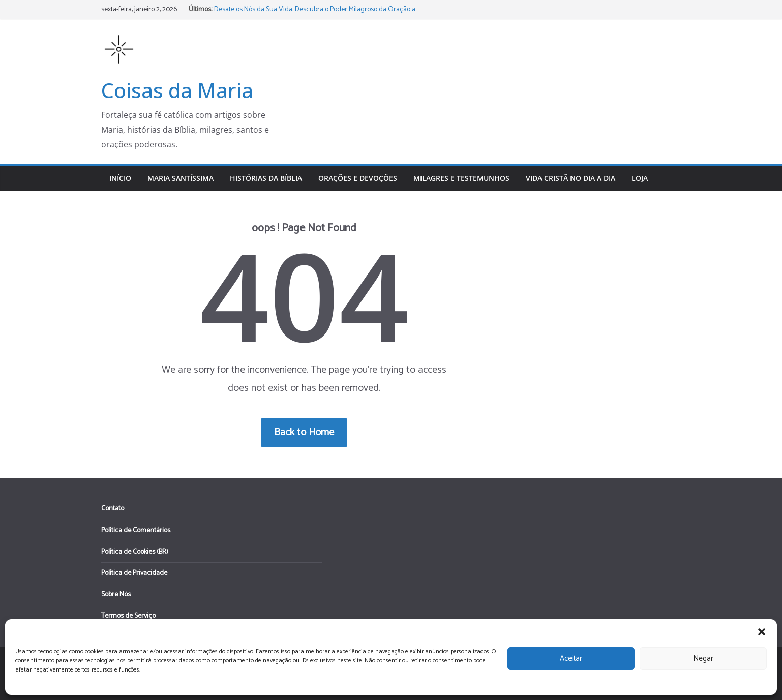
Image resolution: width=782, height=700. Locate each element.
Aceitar (571, 659)
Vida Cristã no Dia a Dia (570, 178)
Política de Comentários (136, 530)
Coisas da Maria (177, 90)
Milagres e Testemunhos (461, 178)
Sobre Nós (116, 595)
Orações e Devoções (358, 178)
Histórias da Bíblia (266, 178)
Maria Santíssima (181, 178)
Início (120, 178)
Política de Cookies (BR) (135, 552)
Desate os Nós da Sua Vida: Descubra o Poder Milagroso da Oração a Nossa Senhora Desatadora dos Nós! (315, 14)
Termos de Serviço (128, 616)
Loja (640, 178)
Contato (113, 509)
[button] (762, 632)
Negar (703, 659)
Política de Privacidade (134, 573)
